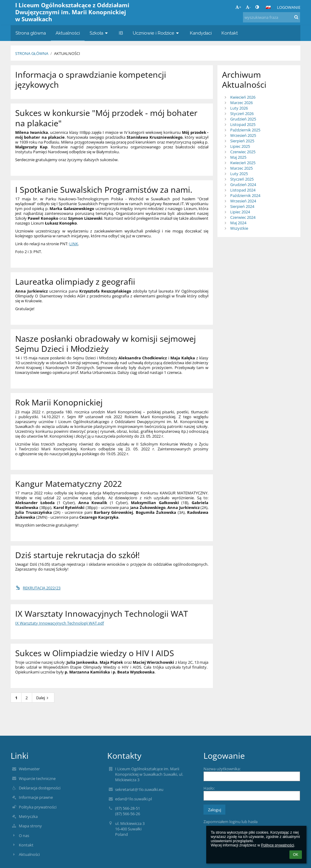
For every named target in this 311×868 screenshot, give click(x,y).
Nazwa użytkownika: (222, 769)
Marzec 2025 (241, 168)
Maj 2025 (238, 157)
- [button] (248, 7)
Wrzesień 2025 (243, 135)
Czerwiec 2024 (243, 217)
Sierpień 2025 (242, 141)
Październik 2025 (245, 130)
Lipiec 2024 (240, 212)
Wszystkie (239, 228)
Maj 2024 (238, 223)
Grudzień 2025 (243, 119)
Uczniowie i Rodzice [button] (156, 33)
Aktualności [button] (68, 33)
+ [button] (238, 7)
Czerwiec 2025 (243, 152)
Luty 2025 (239, 174)
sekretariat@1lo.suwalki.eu (139, 789)
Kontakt (26, 845)
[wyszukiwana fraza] (272, 17)
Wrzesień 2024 (243, 201)
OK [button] (296, 855)
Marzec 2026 (241, 103)
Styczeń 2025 (242, 179)
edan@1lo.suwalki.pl (133, 799)
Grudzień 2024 (243, 185)
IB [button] (121, 33)
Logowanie (289, 7)
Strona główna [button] (31, 33)
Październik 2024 (245, 195)
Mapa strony (30, 826)
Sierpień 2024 (242, 206)
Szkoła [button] (99, 33)
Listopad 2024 (243, 190)
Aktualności (67, 53)
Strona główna (32, 53)
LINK (74, 244)
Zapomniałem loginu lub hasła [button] (231, 822)
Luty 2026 (239, 108)
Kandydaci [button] (201, 33)
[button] (268, 7)
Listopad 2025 (243, 124)
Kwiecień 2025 (243, 163)
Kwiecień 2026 (243, 97)
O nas (24, 836)
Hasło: (209, 788)
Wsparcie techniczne (37, 778)
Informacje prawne (36, 797)
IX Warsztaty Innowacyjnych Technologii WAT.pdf (60, 623)
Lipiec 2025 (240, 146)
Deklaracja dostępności (40, 788)
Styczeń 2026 (242, 114)
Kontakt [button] (230, 33)
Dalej (43, 698)
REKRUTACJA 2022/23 (38, 588)
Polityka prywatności (38, 807)
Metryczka (28, 816)
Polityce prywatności (277, 845)
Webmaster (29, 769)
